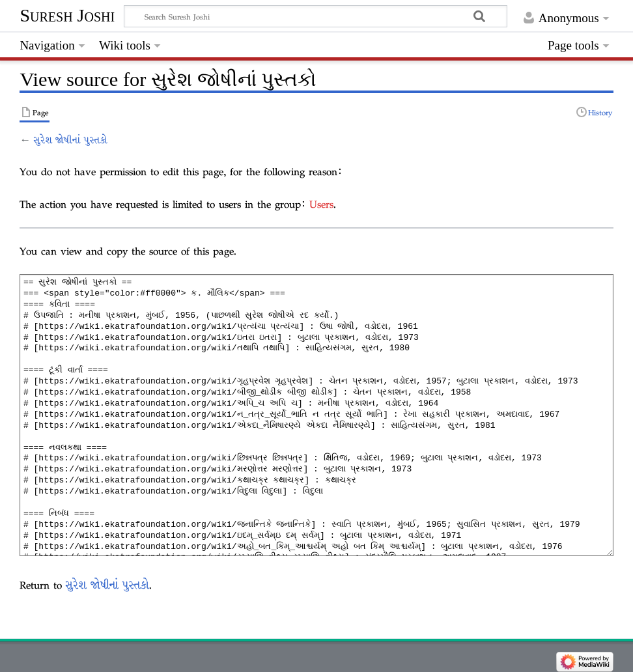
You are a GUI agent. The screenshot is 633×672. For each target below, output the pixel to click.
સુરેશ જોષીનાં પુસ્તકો (71, 140)
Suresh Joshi (67, 15)
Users (321, 204)
